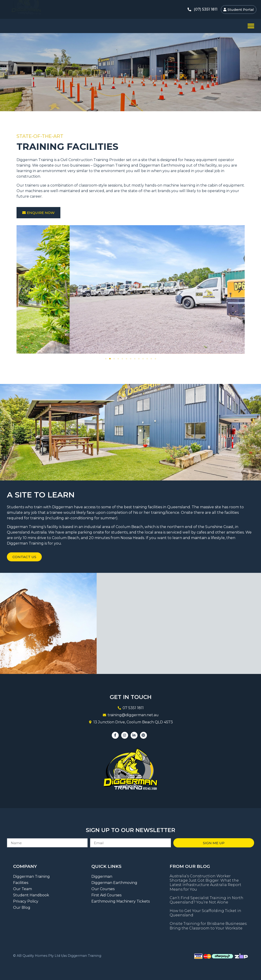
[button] (251, 26)
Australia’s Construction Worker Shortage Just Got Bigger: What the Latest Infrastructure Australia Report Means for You (205, 883)
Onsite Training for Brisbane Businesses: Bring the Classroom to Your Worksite (208, 926)
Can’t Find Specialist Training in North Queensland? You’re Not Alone (206, 900)
